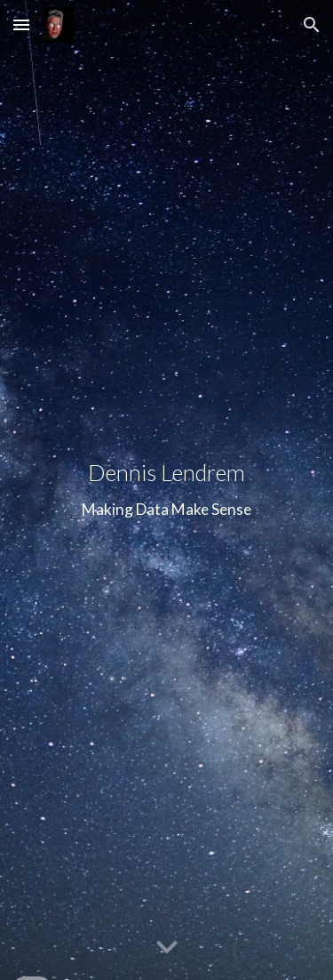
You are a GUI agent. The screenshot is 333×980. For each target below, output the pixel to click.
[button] (21, 24)
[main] (167, 490)
